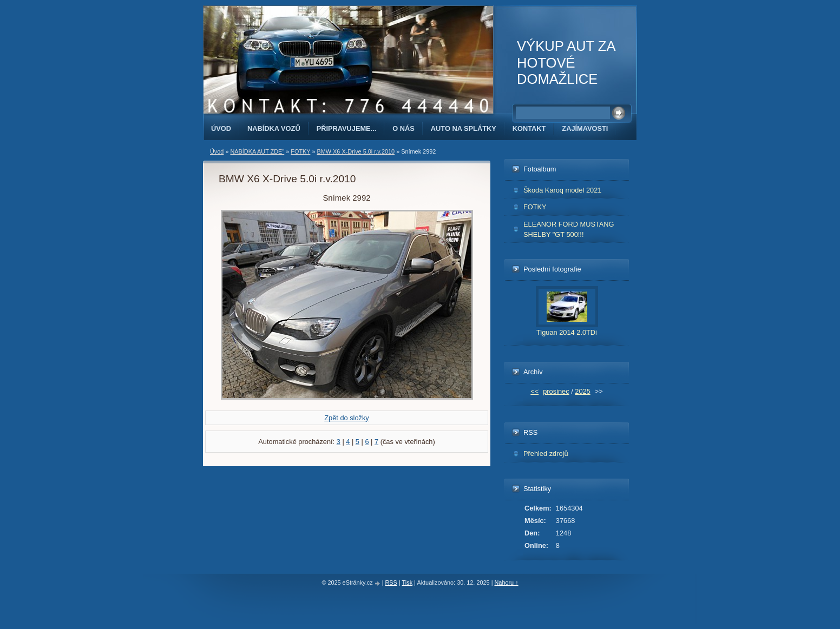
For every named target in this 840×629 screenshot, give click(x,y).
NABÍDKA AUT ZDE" (257, 151)
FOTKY (300, 151)
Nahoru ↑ (506, 582)
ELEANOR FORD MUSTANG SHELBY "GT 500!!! (569, 229)
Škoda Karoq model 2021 (562, 190)
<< (534, 391)
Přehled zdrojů (546, 453)
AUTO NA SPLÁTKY (464, 128)
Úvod (221, 128)
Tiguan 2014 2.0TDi (567, 332)
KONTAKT (529, 128)
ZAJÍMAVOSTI (585, 128)
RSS (391, 582)
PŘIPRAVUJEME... (347, 128)
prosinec (556, 391)
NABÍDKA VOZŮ (274, 128)
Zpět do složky (347, 418)
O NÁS (403, 128)
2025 (582, 391)
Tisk (408, 582)
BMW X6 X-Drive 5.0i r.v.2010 (356, 151)
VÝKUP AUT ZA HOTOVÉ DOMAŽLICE (566, 62)
